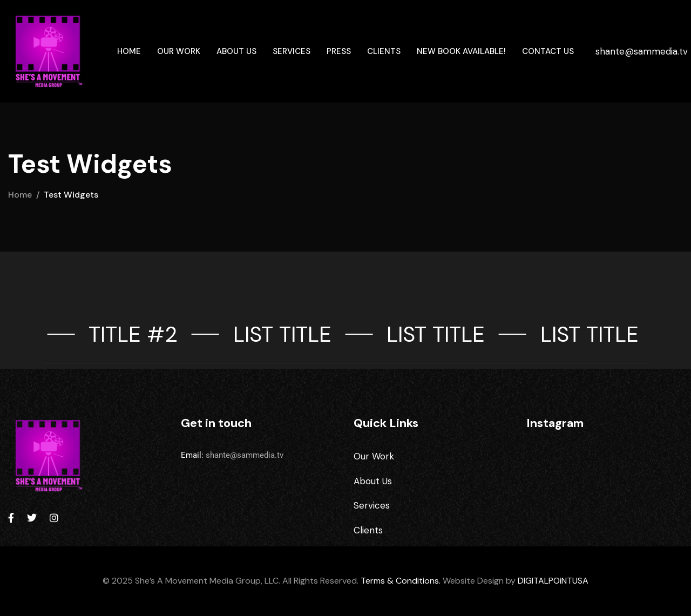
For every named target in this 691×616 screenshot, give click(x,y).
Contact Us (548, 51)
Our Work (179, 51)
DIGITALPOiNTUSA (553, 581)
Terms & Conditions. (401, 581)
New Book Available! (461, 51)
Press (339, 51)
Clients (384, 51)
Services (292, 51)
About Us (236, 51)
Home (129, 51)
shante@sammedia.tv (642, 51)
